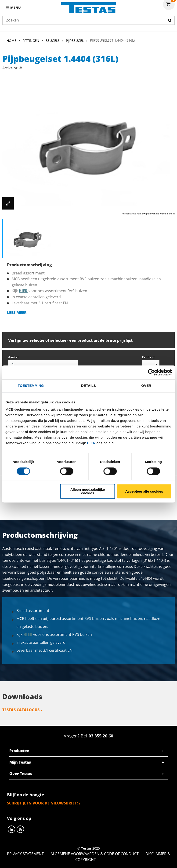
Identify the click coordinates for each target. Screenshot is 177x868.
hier (91, 443)
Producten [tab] (19, 751)
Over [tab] (146, 386)
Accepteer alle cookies (144, 491)
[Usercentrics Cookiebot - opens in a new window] (151, 372)
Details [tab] (88, 386)
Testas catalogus (21, 710)
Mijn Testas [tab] (20, 762)
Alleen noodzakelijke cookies (88, 491)
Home (11, 41)
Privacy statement (25, 854)
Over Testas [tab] (21, 774)
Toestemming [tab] (31, 386)
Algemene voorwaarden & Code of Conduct (95, 854)
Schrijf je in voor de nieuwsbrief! (42, 803)
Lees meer (17, 313)
